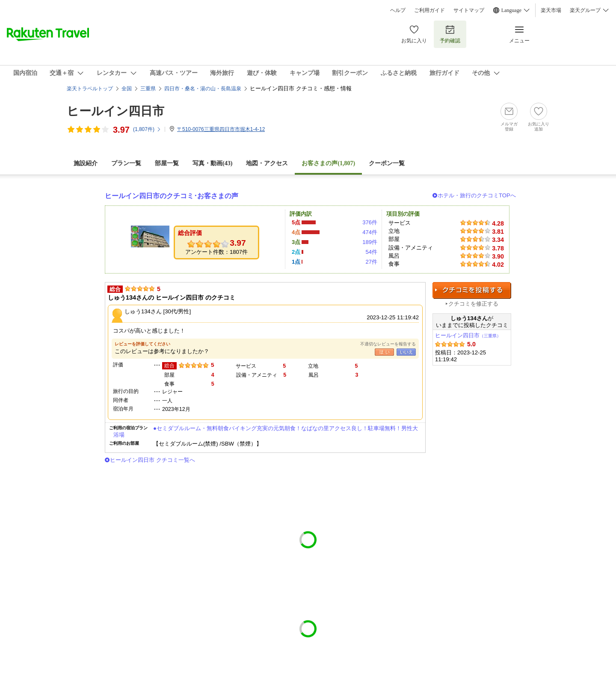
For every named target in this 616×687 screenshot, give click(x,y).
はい (384, 352)
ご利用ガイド (429, 10)
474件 (370, 232)
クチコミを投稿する (472, 290)
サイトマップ (469, 10)
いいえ (406, 352)
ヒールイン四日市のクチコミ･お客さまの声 (172, 196)
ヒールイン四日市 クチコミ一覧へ (153, 460)
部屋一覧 (167, 163)
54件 (371, 252)
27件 (371, 262)
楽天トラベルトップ (90, 89)
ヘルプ (398, 10)
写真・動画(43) (212, 163)
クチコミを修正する (473, 304)
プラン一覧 (126, 163)
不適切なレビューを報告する (388, 344)
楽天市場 (551, 10)
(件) (147, 129)
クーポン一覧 (387, 163)
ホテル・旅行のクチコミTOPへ (477, 195)
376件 (370, 222)
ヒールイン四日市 (115, 111)
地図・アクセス (267, 163)
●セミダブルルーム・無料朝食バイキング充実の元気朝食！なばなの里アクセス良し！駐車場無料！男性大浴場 (266, 431)
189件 (370, 242)
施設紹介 (86, 163)
